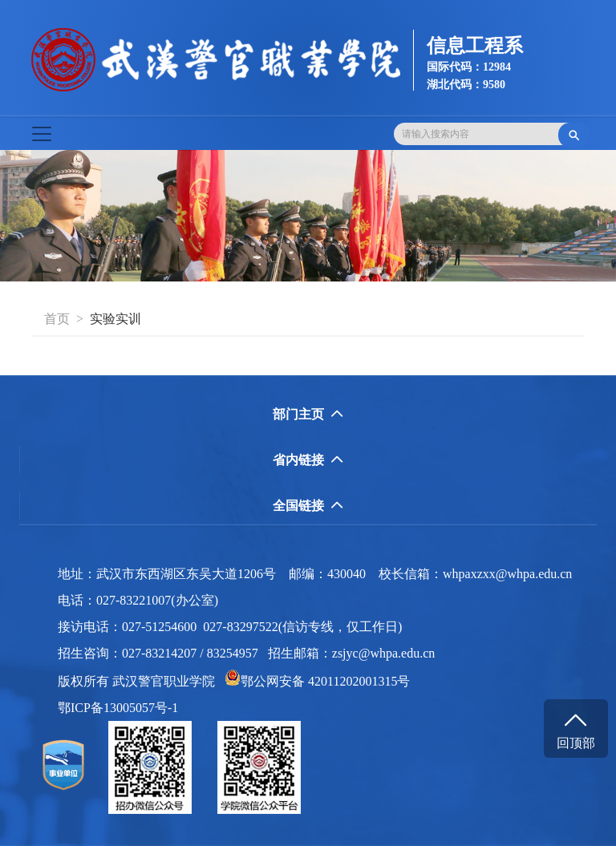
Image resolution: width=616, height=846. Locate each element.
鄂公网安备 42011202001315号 (317, 681)
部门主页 (308, 414)
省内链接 (308, 460)
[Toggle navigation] (42, 134)
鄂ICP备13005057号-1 (123, 708)
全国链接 (308, 506)
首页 (57, 319)
